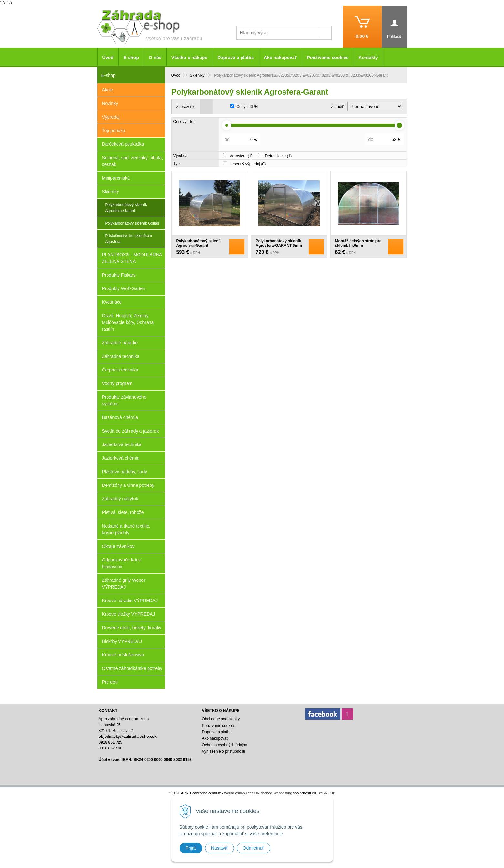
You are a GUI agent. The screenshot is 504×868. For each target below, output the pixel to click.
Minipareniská (116, 178)
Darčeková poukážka (123, 144)
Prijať (191, 848)
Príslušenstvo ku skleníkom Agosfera (129, 239)
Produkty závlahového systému (124, 400)
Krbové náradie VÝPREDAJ (130, 601)
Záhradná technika (121, 356)
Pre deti (110, 682)
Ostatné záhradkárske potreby (132, 668)
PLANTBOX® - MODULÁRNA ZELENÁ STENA (132, 258)
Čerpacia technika (120, 370)
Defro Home (278, 156)
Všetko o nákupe (189, 58)
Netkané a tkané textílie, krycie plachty (126, 529)
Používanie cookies (328, 58)
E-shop (131, 58)
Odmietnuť (253, 848)
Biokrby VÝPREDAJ (122, 641)
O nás (155, 58)
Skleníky (111, 192)
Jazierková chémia (121, 458)
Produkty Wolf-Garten (124, 288)
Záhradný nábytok (120, 499)
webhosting (283, 793)
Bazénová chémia (120, 417)
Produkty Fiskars (119, 275)
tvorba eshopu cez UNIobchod (248, 793)
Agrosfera (241, 156)
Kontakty (368, 58)
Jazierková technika (122, 444)
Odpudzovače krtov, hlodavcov (122, 563)
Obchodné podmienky (221, 719)
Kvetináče (112, 302)
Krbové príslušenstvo (123, 655)
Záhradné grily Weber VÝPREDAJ (124, 584)
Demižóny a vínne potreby (128, 485)
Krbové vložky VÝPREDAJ (129, 614)
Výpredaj (111, 117)
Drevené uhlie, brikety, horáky (132, 628)
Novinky (110, 103)
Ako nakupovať (280, 58)
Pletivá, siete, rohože (123, 512)
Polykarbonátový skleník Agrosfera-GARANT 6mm (279, 243)
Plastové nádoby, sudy (125, 472)
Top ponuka (114, 131)
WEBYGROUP (324, 793)
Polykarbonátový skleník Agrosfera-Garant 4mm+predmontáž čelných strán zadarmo (199, 248)
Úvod (108, 58)
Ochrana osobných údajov (224, 745)
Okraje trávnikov (118, 546)
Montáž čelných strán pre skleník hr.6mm (358, 243)
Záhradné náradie (120, 343)
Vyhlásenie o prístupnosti (223, 751)
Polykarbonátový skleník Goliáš (132, 223)
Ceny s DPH (247, 107)
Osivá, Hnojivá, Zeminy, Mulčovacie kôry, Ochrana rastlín (128, 322)
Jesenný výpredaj (248, 164)
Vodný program (117, 383)
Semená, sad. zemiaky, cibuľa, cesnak (133, 161)
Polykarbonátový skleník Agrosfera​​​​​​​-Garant (126, 208)
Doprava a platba (236, 58)
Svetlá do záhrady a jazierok (130, 431)
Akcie (108, 90)
